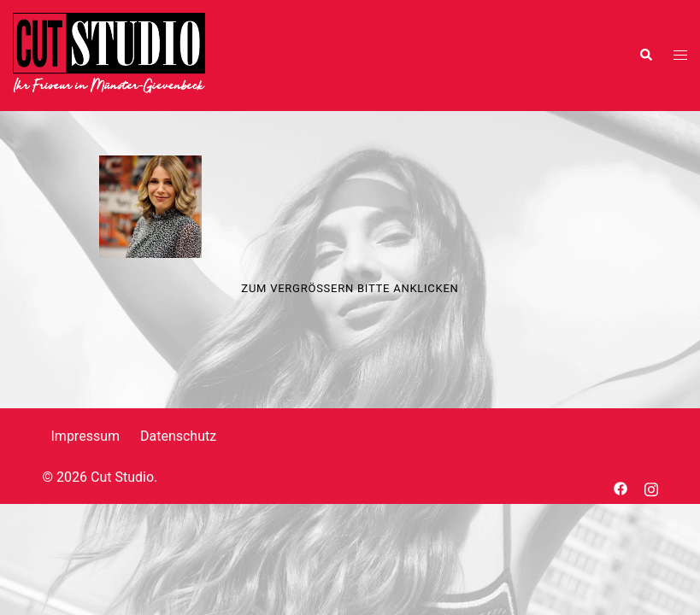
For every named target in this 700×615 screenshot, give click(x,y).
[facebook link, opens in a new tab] (621, 487)
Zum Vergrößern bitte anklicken (350, 288)
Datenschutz (178, 436)
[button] (645, 56)
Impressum (86, 436)
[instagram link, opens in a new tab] (651, 487)
